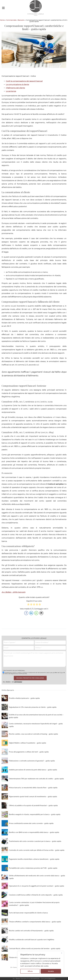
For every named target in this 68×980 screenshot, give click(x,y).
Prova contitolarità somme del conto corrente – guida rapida (31, 823)
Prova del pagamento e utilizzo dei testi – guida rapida (29, 752)
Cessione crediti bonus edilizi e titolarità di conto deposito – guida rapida (36, 895)
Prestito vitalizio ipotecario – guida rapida (24, 698)
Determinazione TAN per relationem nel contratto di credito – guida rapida (36, 779)
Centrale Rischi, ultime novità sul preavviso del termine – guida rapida (35, 948)
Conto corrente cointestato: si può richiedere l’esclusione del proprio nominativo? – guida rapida (34, 904)
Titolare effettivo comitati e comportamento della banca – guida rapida (35, 922)
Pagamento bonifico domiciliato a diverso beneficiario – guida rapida (34, 859)
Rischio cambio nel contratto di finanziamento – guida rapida (31, 931)
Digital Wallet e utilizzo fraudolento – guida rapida (27, 743)
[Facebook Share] (26, 613)
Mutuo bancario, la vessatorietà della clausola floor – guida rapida (33, 787)
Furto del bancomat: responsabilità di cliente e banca (28, 913)
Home (2, 20)
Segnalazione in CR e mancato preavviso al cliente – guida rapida (33, 707)
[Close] (62, 953)
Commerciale (11, 20)
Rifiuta (30, 971)
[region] (41, 963)
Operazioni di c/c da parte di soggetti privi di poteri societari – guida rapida (36, 886)
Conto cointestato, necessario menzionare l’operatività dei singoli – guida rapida (36, 725)
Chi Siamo (14, 967)
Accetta (51, 971)
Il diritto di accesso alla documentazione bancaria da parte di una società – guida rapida (36, 716)
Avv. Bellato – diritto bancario (13, 592)
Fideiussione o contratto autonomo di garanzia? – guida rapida (32, 761)
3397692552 (18, 682)
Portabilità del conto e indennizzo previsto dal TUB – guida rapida (33, 868)
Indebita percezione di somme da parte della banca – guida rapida (33, 770)
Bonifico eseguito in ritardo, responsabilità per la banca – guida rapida (35, 814)
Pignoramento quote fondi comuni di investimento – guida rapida (33, 796)
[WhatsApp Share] (36, 613)
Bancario (21, 20)
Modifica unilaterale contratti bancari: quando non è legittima (32, 939)
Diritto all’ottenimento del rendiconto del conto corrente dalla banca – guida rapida (37, 877)
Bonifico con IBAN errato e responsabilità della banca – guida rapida (34, 832)
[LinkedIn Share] (31, 613)
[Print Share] (41, 613)
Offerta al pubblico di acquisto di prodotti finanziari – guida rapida (33, 805)
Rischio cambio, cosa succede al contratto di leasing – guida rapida (33, 734)
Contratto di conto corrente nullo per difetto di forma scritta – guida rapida (37, 850)
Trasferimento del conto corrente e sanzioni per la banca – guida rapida (35, 841)
